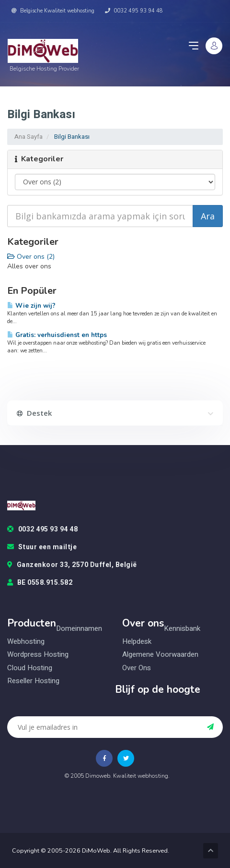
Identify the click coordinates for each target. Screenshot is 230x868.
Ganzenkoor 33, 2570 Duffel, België (72, 565)
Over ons (137, 668)
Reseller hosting (33, 681)
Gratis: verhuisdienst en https (57, 335)
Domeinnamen (79, 629)
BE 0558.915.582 (40, 583)
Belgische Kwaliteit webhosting (53, 11)
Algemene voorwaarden (160, 655)
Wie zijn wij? (31, 306)
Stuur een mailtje (42, 547)
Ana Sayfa (29, 137)
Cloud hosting (30, 668)
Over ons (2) (31, 257)
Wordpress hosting (38, 655)
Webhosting (26, 642)
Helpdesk (137, 642)
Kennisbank (182, 629)
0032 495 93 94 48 (134, 11)
